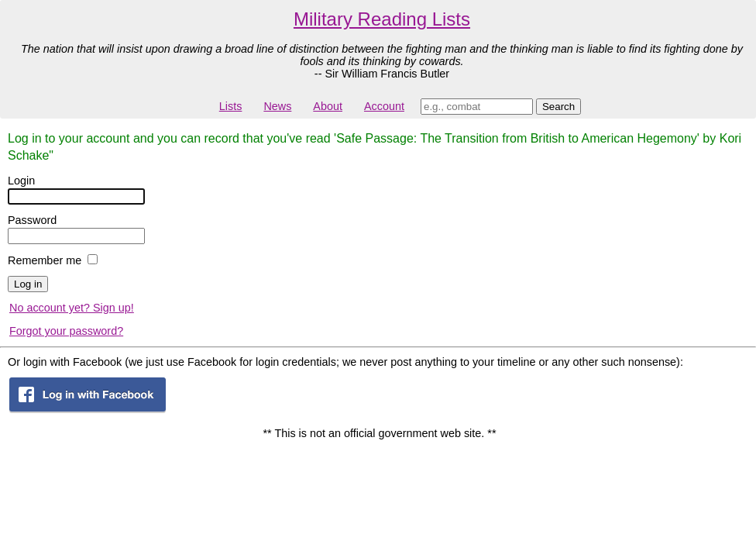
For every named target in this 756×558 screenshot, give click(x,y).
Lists (231, 106)
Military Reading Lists (382, 19)
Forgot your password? (66, 331)
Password (32, 220)
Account (384, 106)
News (277, 106)
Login (21, 181)
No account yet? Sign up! (72, 308)
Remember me (45, 260)
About (328, 106)
